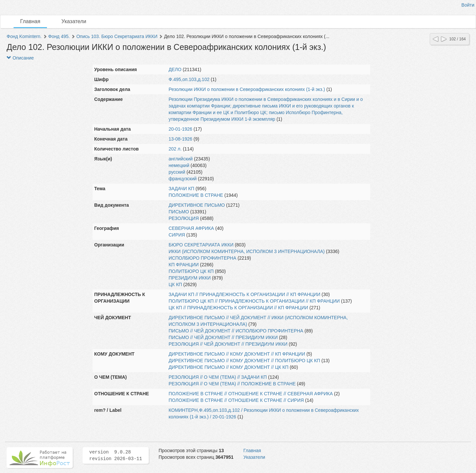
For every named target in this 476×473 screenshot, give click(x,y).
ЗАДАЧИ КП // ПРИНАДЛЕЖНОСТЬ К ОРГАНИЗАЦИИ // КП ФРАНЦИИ (244, 294)
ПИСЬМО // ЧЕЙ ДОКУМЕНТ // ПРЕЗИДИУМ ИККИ (223, 337)
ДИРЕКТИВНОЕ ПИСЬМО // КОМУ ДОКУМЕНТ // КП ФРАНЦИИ (237, 354)
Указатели (74, 21)
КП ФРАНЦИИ (184, 265)
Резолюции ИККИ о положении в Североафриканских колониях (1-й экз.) (247, 89)
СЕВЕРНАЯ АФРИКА (191, 228)
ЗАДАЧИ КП (181, 189)
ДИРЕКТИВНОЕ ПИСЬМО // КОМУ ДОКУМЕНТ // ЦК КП (229, 367)
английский (181, 159)
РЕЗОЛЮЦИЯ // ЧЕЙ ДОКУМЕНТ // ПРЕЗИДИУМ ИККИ (228, 344)
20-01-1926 (180, 129)
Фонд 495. (59, 36)
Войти (468, 5)
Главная (30, 21)
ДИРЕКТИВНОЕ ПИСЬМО (197, 205)
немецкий (179, 165)
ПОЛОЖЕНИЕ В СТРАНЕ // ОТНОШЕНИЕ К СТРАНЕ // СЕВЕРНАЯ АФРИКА (251, 394)
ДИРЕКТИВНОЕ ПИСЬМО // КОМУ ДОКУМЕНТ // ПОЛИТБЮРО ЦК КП (244, 361)
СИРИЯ (177, 235)
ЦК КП (175, 284)
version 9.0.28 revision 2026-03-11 (116, 455)
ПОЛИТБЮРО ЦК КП (191, 271)
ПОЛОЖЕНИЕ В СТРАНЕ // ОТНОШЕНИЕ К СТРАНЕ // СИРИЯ (236, 400)
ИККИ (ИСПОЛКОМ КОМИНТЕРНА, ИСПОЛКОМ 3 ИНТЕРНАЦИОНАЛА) (247, 251)
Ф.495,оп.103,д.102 (189, 79)
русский (177, 172)
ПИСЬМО (179, 212)
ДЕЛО (175, 69)
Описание (20, 58)
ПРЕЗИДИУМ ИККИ (190, 278)
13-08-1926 (180, 139)
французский (183, 179)
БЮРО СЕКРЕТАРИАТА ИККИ (201, 245)
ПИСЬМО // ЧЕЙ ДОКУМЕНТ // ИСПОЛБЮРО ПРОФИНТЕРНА (236, 331)
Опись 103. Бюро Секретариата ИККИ (117, 36)
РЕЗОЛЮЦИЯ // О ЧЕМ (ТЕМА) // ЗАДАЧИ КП (218, 377)
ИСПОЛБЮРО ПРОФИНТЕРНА (202, 258)
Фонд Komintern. (24, 36)
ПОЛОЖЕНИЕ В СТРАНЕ (196, 195)
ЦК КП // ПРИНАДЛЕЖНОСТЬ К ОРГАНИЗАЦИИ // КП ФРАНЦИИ (238, 308)
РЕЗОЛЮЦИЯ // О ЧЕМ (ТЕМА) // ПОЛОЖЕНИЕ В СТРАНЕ (232, 384)
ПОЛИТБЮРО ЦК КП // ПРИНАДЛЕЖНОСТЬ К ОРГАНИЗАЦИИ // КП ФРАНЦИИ (254, 301)
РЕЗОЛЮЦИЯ (184, 218)
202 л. (175, 149)
